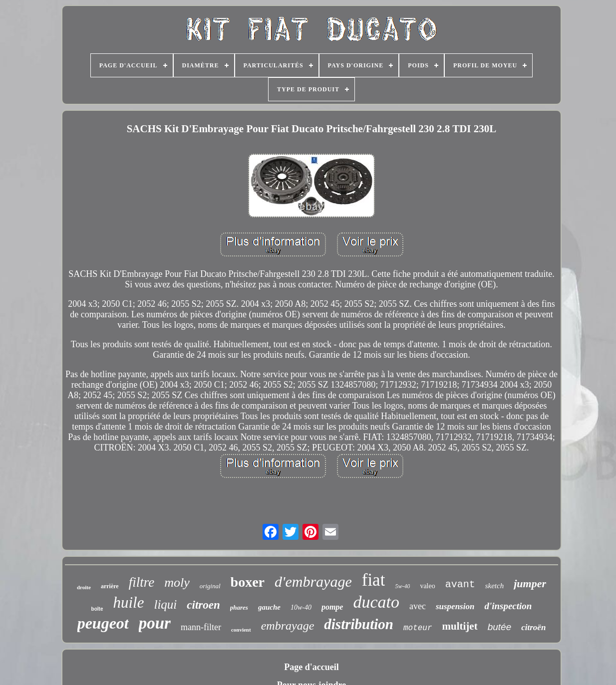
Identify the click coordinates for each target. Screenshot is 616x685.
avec (418, 606)
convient (241, 630)
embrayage (288, 626)
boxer (248, 582)
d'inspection (508, 606)
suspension (455, 606)
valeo (427, 586)
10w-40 (301, 607)
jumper (530, 583)
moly (177, 582)
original (210, 586)
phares (239, 607)
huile (128, 602)
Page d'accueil (311, 667)
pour (155, 623)
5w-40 (402, 586)
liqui (165, 604)
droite (84, 587)
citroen (203, 605)
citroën (533, 627)
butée (500, 627)
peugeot (103, 623)
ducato (376, 602)
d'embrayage (313, 581)
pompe (332, 607)
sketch (494, 586)
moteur (418, 628)
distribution (359, 624)
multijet (460, 626)
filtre (142, 582)
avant (460, 584)
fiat (374, 580)
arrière (110, 586)
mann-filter (201, 627)
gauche (269, 607)
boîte (97, 609)
